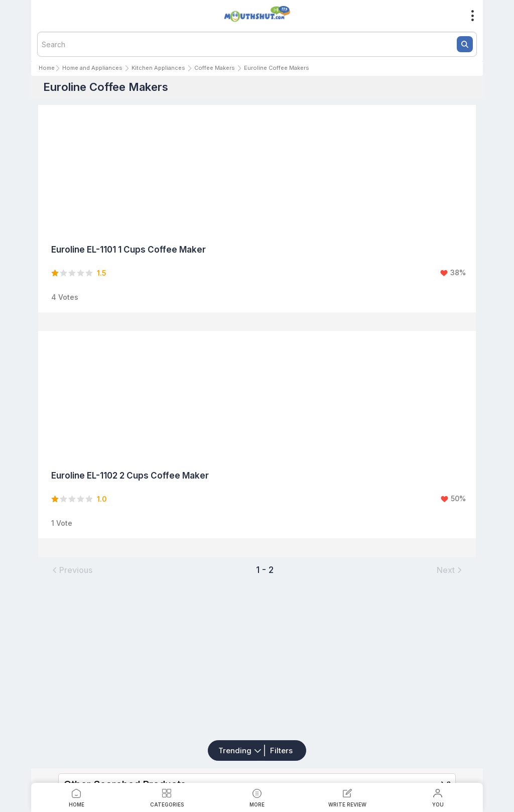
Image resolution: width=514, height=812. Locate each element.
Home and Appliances (92, 68)
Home (47, 68)
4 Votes (65, 297)
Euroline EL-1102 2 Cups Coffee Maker (130, 476)
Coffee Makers (215, 68)
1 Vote (62, 523)
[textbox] (257, 44)
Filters (281, 750)
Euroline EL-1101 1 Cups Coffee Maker (128, 250)
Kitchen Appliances (158, 68)
